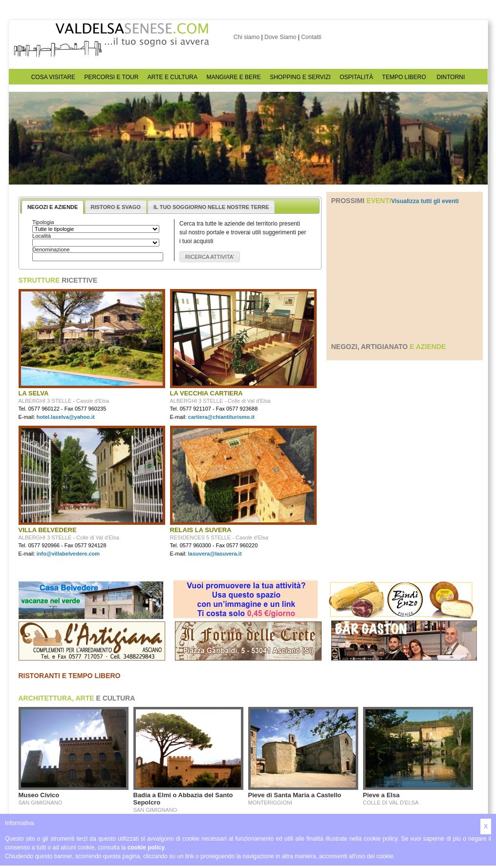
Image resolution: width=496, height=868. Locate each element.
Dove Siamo (280, 37)
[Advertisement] (405, 273)
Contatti (311, 37)
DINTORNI (451, 77)
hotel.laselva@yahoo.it (66, 417)
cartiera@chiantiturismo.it (221, 417)
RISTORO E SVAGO (116, 207)
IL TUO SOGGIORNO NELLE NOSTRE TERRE (211, 207)
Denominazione (51, 249)
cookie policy (146, 847)
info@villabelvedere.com (68, 554)
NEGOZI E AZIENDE (53, 207)
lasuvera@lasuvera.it (215, 554)
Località (42, 236)
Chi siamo (247, 37)
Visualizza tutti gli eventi (425, 201)
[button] (210, 257)
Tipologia (43, 222)
